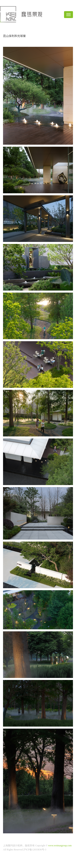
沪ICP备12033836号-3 (35, 850)
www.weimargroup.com (60, 846)
